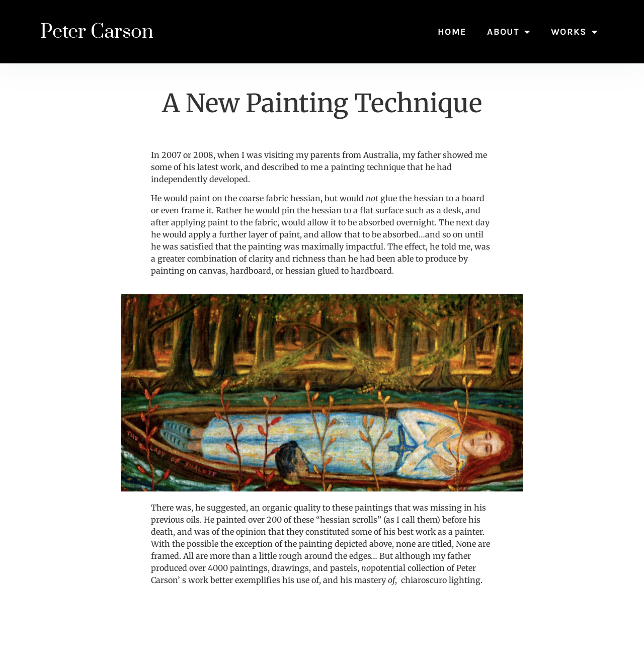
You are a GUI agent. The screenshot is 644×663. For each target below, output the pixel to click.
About (509, 32)
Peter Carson (97, 32)
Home (452, 32)
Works (574, 32)
